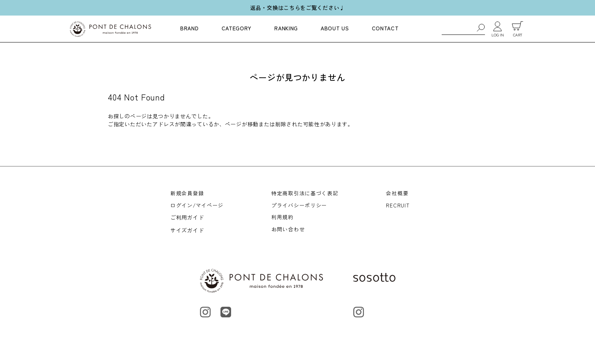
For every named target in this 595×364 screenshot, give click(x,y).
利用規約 (283, 219)
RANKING (286, 28)
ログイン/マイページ (197, 206)
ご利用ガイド (187, 219)
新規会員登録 (187, 193)
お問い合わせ (288, 232)
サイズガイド (187, 232)
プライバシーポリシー (300, 206)
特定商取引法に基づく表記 (305, 193)
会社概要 (397, 193)
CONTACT (385, 28)
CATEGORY (237, 28)
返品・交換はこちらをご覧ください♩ (297, 8)
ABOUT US (335, 28)
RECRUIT (398, 206)
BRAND (190, 28)
